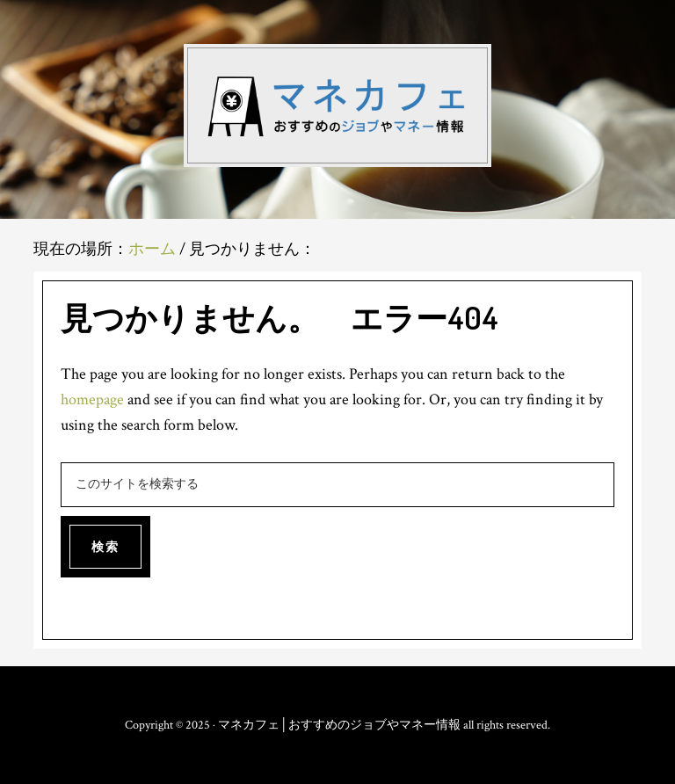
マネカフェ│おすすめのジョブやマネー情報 (337, 105)
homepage (92, 399)
